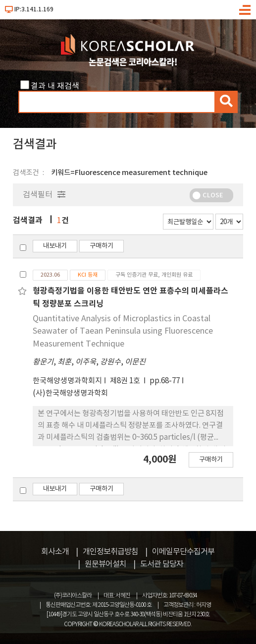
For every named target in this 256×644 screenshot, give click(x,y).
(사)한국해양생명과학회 (70, 393)
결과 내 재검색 (55, 86)
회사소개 (55, 552)
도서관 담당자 (162, 564)
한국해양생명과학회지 (67, 381)
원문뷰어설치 (105, 564)
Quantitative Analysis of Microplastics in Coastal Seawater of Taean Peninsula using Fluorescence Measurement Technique (123, 331)
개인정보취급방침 (110, 552)
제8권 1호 (126, 381)
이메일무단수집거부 (183, 552)
